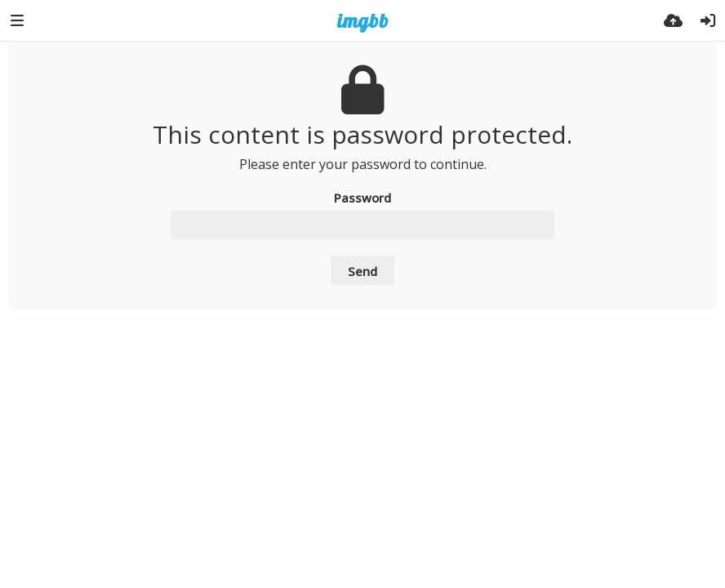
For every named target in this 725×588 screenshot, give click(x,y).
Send (362, 271)
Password (362, 198)
